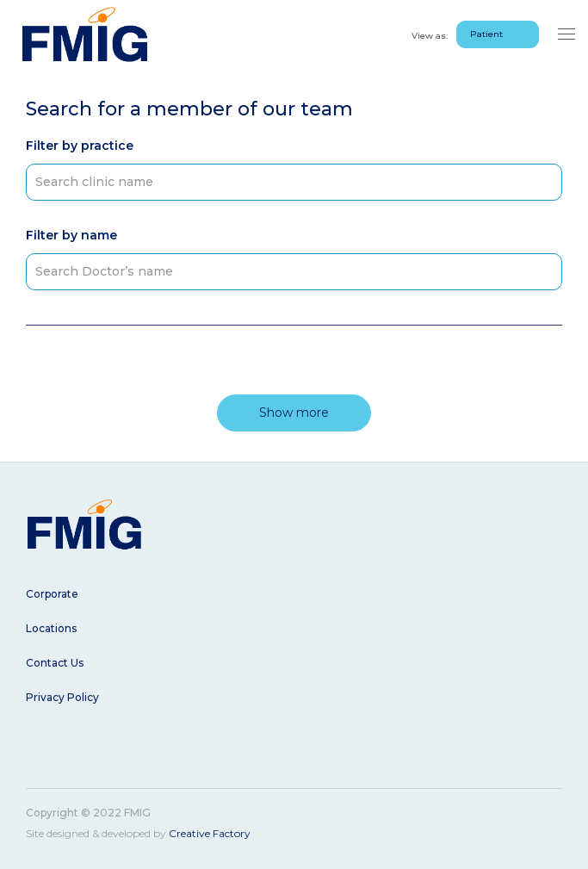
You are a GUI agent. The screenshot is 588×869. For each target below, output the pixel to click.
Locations (51, 628)
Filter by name (71, 235)
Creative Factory (210, 833)
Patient (486, 34)
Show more (294, 413)
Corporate (52, 594)
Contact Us (55, 663)
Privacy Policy (62, 697)
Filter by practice (80, 146)
